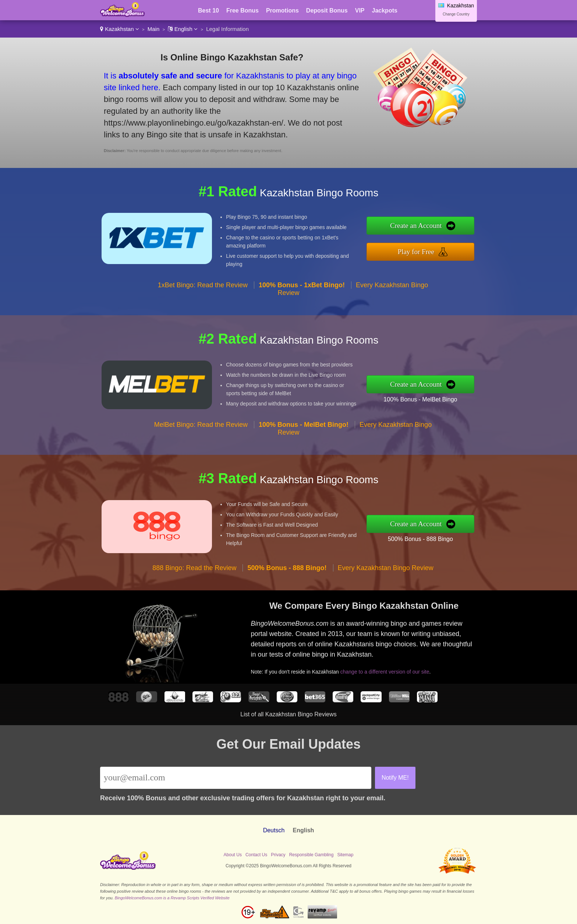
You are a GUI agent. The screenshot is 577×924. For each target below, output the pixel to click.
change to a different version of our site (385, 672)
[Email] (236, 778)
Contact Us (256, 855)
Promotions (282, 10)
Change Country (456, 14)
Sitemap (345, 855)
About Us (233, 855)
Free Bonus (243, 10)
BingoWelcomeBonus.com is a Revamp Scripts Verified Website (172, 898)
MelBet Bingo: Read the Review (201, 425)
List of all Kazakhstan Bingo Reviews (288, 714)
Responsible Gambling (311, 855)
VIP (360, 10)
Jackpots (385, 10)
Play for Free (416, 252)
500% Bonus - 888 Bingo (420, 539)
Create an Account (416, 226)
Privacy (278, 855)
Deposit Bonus (327, 10)
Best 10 (208, 10)
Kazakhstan (120, 29)
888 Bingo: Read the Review (194, 568)
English (183, 29)
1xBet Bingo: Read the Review (203, 285)
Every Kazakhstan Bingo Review (386, 568)
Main (154, 29)
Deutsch (274, 830)
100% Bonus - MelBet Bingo (420, 399)
